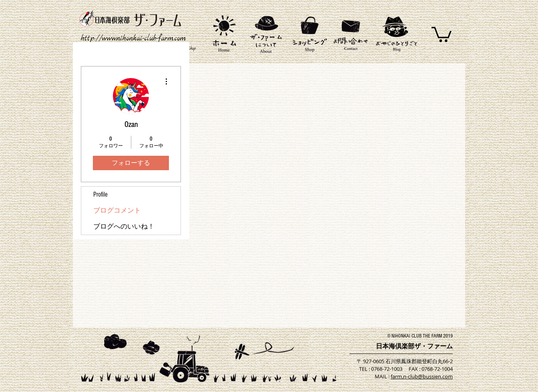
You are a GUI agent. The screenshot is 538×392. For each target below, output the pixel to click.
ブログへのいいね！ (124, 226)
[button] (442, 34)
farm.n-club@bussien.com (422, 376)
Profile (100, 194)
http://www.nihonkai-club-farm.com (133, 39)
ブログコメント (117, 210)
